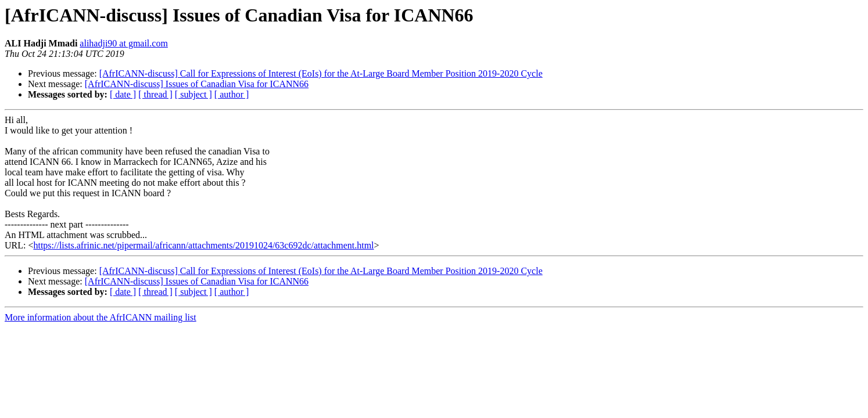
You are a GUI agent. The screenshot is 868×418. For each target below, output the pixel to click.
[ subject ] (193, 94)
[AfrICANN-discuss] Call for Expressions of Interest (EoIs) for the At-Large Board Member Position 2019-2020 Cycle (321, 73)
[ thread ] (155, 94)
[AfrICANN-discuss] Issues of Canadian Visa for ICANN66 (197, 84)
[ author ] (232, 94)
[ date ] (123, 94)
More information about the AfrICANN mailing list (101, 317)
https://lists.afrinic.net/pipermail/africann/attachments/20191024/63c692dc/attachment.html (203, 245)
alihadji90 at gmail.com (124, 43)
